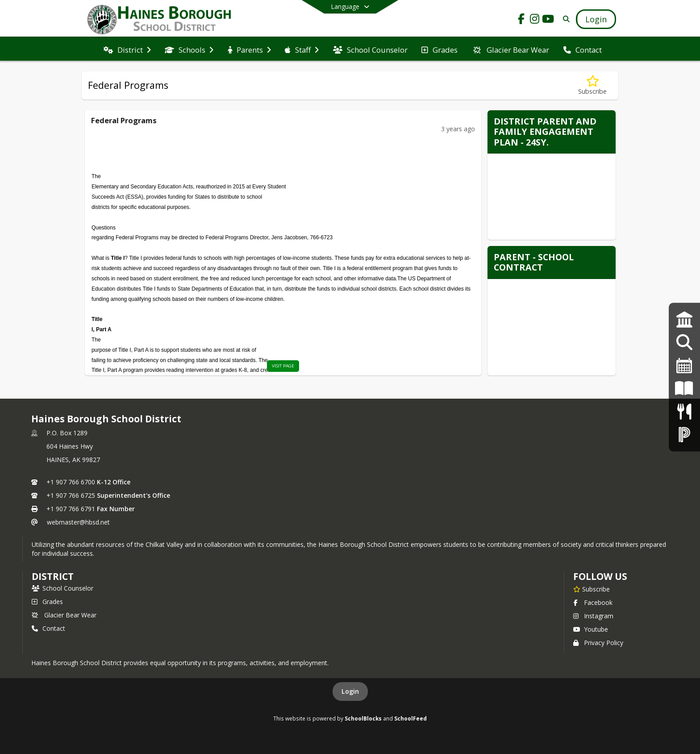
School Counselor (62, 588)
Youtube (591, 629)
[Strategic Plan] (684, 319)
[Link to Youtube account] (548, 20)
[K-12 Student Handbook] (684, 389)
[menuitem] (127, 49)
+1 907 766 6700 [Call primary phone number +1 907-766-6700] (71, 482)
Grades (47, 602)
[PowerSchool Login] (684, 434)
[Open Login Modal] (596, 19)
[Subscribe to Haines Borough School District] (592, 589)
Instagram (593, 616)
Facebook (593, 602)
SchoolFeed (410, 718)
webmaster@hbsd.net (78, 522)
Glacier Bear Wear (64, 615)
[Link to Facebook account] (521, 20)
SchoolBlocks (363, 718)
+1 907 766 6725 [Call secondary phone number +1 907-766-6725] (71, 495)
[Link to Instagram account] (535, 20)
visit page (283, 366)
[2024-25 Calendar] (684, 365)
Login (350, 691)
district (53, 576)
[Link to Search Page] (565, 19)
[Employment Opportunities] (684, 343)
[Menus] (684, 411)
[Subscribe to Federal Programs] (592, 85)
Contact (48, 628)
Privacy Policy (598, 643)
